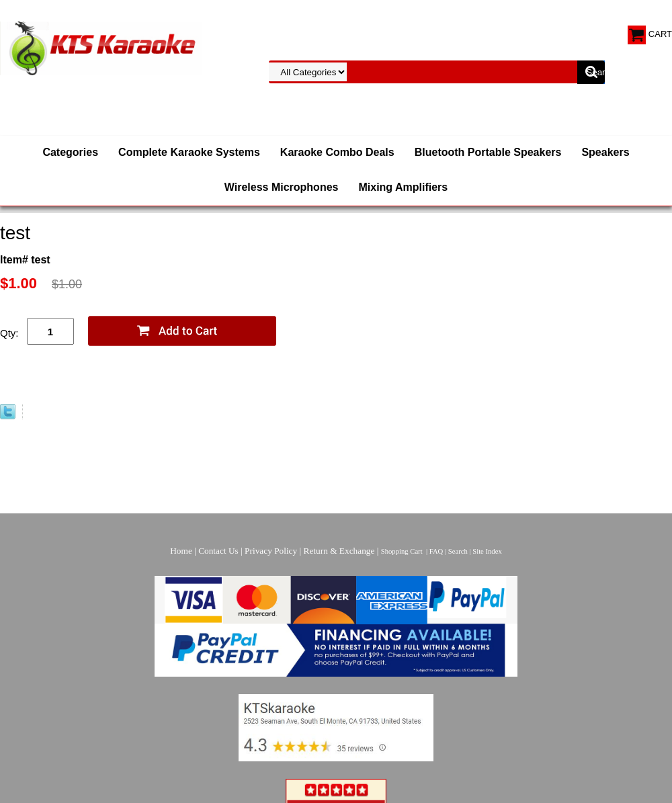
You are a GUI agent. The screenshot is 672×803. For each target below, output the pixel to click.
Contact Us (218, 551)
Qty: (9, 333)
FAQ (436, 551)
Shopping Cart (402, 551)
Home (181, 551)
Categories (70, 152)
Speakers (605, 152)
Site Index (487, 551)
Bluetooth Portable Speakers (488, 152)
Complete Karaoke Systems (189, 152)
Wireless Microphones (282, 187)
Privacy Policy (271, 551)
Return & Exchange (339, 551)
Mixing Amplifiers (403, 187)
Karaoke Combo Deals (337, 152)
